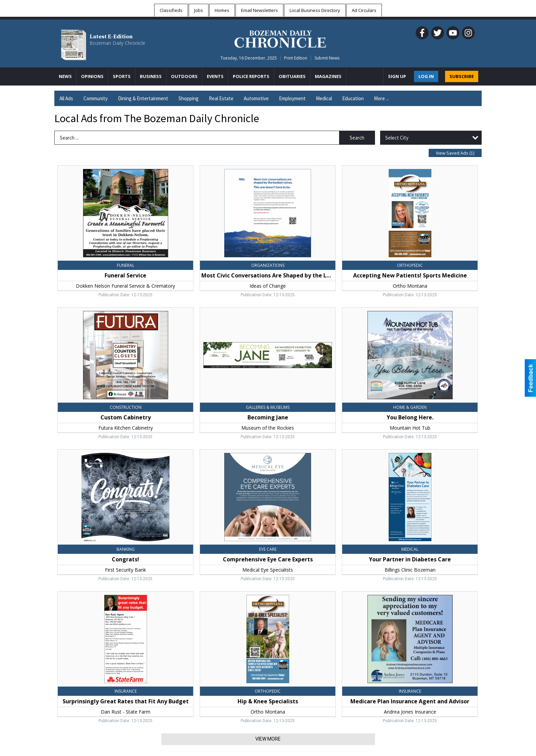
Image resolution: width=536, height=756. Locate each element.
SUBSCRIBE (462, 76)
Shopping (189, 98)
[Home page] (280, 38)
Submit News (327, 58)
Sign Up (397, 76)
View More (268, 739)
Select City (397, 138)
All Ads (66, 98)
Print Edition (296, 58)
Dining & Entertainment (143, 98)
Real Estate (221, 98)
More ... (381, 98)
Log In (426, 76)
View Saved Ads (455, 153)
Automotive (256, 98)
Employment (292, 98)
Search (357, 138)
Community (96, 98)
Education (353, 98)
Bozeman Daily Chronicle (117, 43)
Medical (324, 98)
